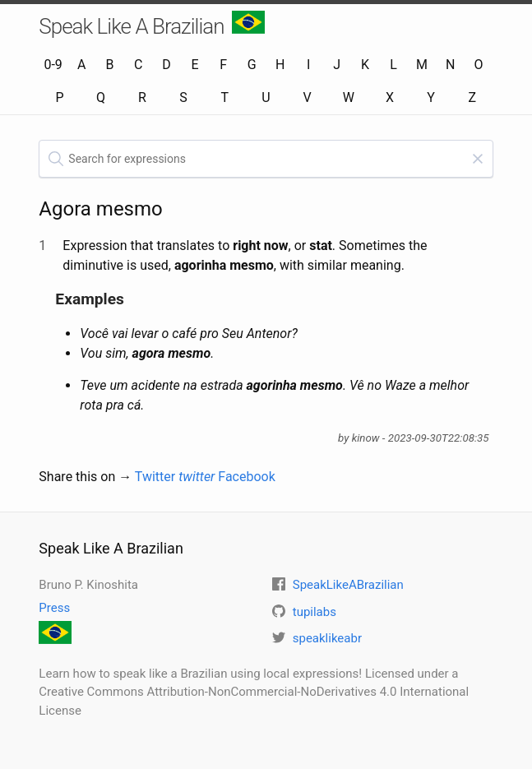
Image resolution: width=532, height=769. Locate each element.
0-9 (53, 65)
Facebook (246, 477)
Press (54, 608)
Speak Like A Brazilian (152, 25)
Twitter (175, 477)
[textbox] (266, 159)
